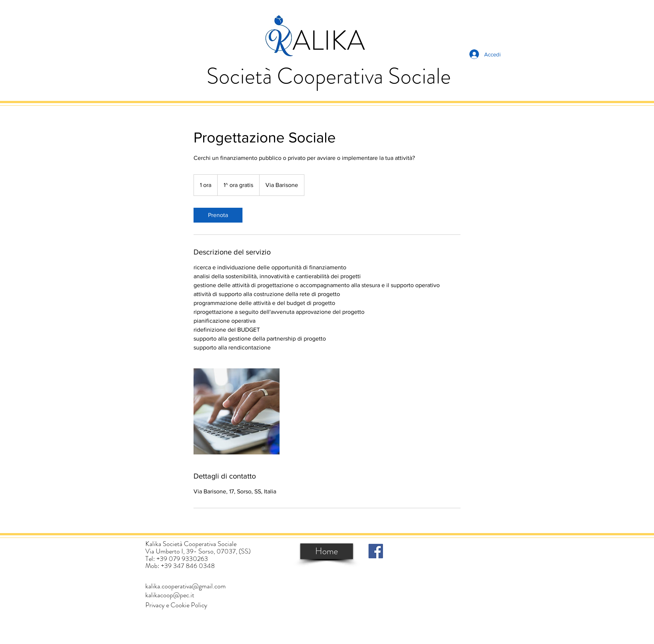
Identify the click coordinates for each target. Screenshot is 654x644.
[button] (176, 605)
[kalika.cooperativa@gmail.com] (186, 586)
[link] (218, 215)
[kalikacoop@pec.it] (170, 595)
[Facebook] (376, 551)
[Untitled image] (237, 411)
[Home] (327, 551)
